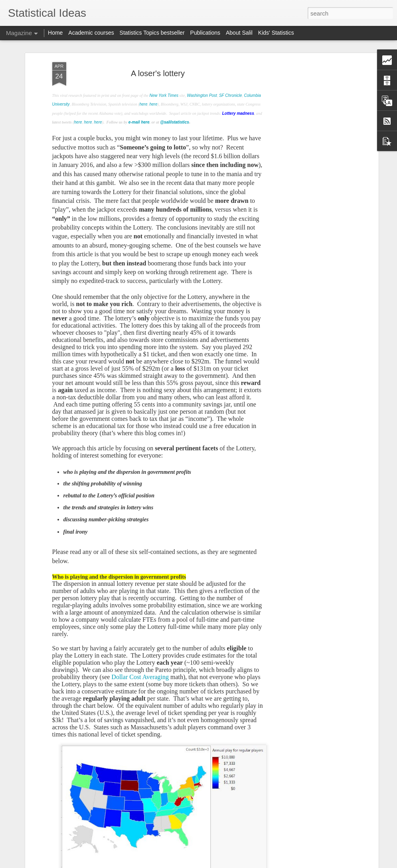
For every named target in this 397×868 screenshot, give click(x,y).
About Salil (239, 33)
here (143, 90)
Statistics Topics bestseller (152, 33)
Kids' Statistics (276, 33)
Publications (205, 33)
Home (55, 33)
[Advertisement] (308, 174)
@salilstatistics (175, 108)
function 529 (51, 859)
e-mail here (139, 108)
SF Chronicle (231, 81)
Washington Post (202, 81)
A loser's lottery (158, 59)
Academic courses (91, 33)
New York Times (164, 81)
